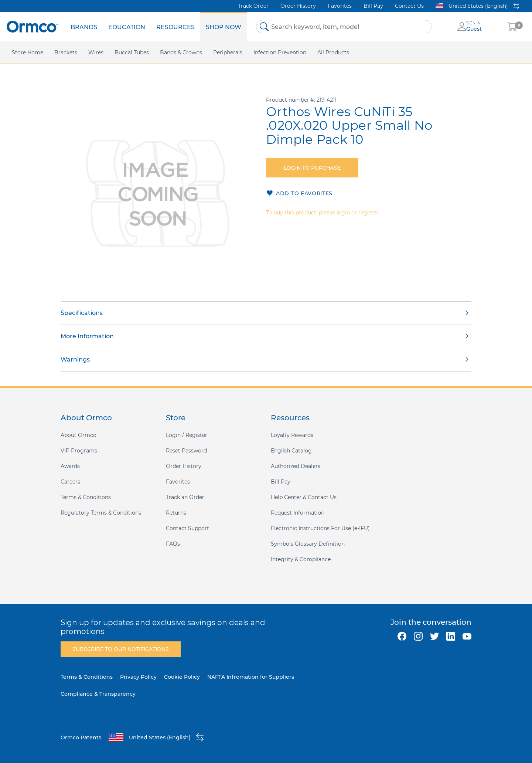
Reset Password (186, 451)
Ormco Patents (81, 737)
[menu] (156, 27)
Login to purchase (312, 168)
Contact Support (187, 528)
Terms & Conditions (86, 497)
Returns (176, 513)
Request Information (298, 513)
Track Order (253, 6)
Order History (298, 6)
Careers (70, 482)
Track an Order (185, 497)
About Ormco (79, 435)
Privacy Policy (138, 677)
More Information (87, 336)
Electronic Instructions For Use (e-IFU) (320, 528)
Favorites (340, 6)
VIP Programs (79, 451)
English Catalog (291, 451)
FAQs (173, 544)
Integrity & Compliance (301, 559)
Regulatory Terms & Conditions (101, 513)
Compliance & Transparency (98, 694)
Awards (70, 466)
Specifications (82, 313)
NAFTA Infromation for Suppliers (251, 677)
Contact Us (409, 6)
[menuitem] (84, 27)
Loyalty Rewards (292, 435)
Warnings (75, 360)
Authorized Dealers (296, 466)
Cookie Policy (182, 677)
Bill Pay (373, 6)
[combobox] (344, 27)
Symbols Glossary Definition (308, 544)
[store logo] (33, 26)
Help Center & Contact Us (304, 497)
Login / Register (187, 435)
